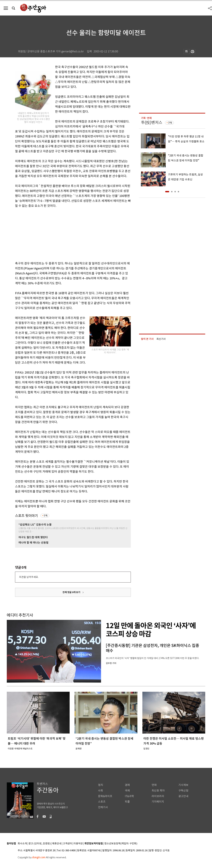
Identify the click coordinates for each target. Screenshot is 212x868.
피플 (127, 802)
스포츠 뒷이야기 (26, 516)
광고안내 (183, 796)
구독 (45, 516)
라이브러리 (158, 796)
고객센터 (67, 844)
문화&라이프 (105, 796)
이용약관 (78, 844)
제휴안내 (57, 844)
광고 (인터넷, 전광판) (40, 844)
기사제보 (183, 785)
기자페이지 (158, 802)
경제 (127, 785)
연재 (154, 785)
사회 (101, 791)
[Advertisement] (65, 234)
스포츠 (102, 802)
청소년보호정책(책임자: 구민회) (121, 844)
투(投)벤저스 (152, 123)
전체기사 (103, 807)
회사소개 (22, 844)
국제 (127, 791)
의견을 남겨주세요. (29, 577)
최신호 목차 (158, 791)
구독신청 (183, 791)
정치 (101, 785)
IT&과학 (129, 796)
